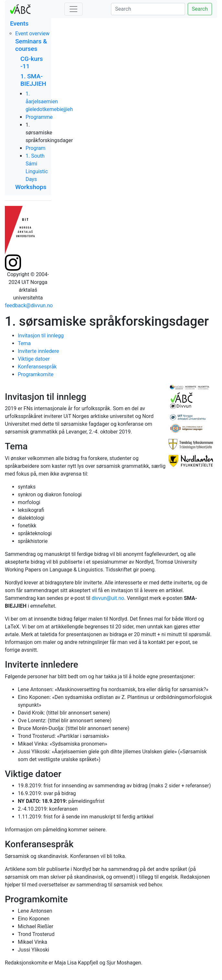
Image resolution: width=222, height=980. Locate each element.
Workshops (31, 187)
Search (200, 9)
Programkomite (36, 374)
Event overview (32, 34)
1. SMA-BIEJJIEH (33, 80)
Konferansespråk (37, 367)
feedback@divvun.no (29, 305)
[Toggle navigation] (73, 9)
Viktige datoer (34, 359)
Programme (39, 117)
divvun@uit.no (108, 598)
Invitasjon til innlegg (41, 336)
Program (35, 148)
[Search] (148, 9)
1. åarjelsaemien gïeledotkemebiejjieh (49, 101)
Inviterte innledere (38, 351)
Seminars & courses (31, 45)
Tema (24, 343)
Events (19, 23)
